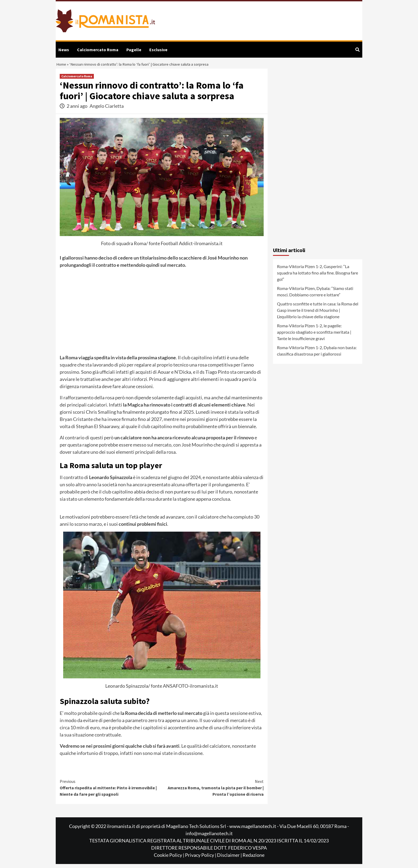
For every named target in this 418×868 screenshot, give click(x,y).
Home (62, 67)
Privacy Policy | (201, 859)
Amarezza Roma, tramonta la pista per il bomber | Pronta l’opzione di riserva (213, 791)
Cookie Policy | (169, 859)
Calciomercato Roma (98, 50)
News (64, 50)
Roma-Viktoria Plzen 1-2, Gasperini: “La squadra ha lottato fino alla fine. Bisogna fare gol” (317, 277)
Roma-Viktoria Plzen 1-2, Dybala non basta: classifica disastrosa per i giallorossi (317, 355)
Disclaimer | (230, 859)
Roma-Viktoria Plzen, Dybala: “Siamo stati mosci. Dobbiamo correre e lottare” (315, 296)
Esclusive (158, 50)
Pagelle (134, 50)
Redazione (254, 859)
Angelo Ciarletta (107, 110)
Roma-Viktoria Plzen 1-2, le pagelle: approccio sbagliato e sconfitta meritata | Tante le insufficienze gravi (314, 336)
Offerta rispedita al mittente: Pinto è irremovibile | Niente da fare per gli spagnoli (111, 791)
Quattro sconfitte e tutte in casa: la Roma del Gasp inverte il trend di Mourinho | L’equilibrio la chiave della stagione (318, 314)
